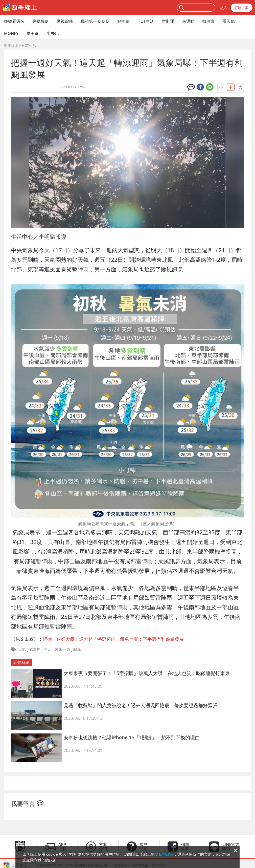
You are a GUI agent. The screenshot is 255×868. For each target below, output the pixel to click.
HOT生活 (146, 21)
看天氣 (229, 21)
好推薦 (123, 21)
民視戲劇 (40, 21)
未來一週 (62, 649)
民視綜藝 (65, 21)
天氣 (22, 649)
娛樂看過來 (14, 21)
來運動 (188, 21)
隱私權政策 (164, 854)
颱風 (77, 649)
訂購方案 (242, 8)
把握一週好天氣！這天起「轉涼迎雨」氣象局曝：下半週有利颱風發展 (113, 639)
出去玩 (53, 33)
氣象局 (35, 649)
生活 (48, 649)
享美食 (33, 33)
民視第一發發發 (95, 21)
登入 (223, 8)
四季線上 (11, 45)
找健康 (208, 21)
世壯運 (168, 21)
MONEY (11, 33)
